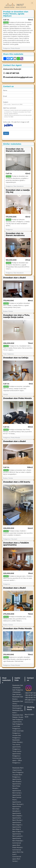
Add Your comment (10, 108)
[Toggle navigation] (32, 3)
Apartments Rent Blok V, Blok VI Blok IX (17, 829)
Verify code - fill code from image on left (16, 122)
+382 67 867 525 (12, 73)
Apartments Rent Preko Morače (17, 786)
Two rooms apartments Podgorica (17, 747)
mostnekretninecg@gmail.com (19, 77)
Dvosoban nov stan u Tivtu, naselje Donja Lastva (17, 316)
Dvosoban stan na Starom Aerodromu (15, 150)
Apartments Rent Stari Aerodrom (17, 809)
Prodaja (6, 22)
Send (6, 133)
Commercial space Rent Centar (17, 859)
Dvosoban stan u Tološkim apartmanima (16, 544)
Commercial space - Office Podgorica (17, 760)
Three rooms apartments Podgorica (17, 754)
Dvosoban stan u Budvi (15, 278)
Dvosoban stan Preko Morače (18, 398)
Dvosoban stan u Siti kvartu (17, 482)
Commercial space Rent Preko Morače (17, 845)
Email (5, 96)
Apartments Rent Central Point (17, 797)
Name (5, 90)
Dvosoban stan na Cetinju (16, 358)
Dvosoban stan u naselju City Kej (18, 191)
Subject (6, 102)
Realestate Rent (18, 768)
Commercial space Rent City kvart (18, 852)
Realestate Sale (18, 685)
